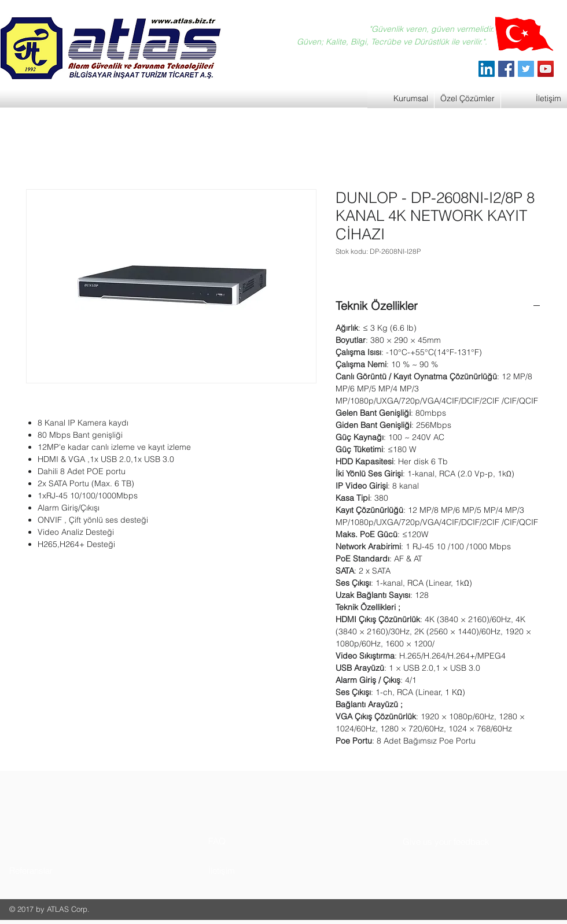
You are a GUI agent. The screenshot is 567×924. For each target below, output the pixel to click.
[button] (53, 871)
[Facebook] (506, 69)
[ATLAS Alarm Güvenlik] (487, 69)
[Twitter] (526, 69)
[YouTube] (546, 69)
